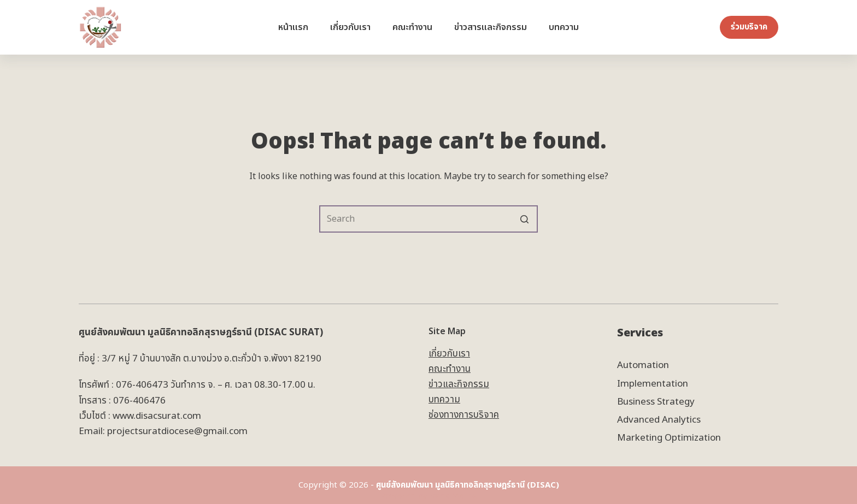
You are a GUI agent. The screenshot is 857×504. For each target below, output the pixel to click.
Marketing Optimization (669, 438)
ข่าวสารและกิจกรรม (491, 27)
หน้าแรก (293, 27)
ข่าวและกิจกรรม (459, 384)
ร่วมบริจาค (749, 27)
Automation (643, 365)
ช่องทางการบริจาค (464, 415)
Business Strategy (656, 402)
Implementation (653, 384)
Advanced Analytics (659, 420)
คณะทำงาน (412, 27)
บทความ (564, 27)
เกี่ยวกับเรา (350, 27)
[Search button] (524, 219)
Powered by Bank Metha (428, 496)
